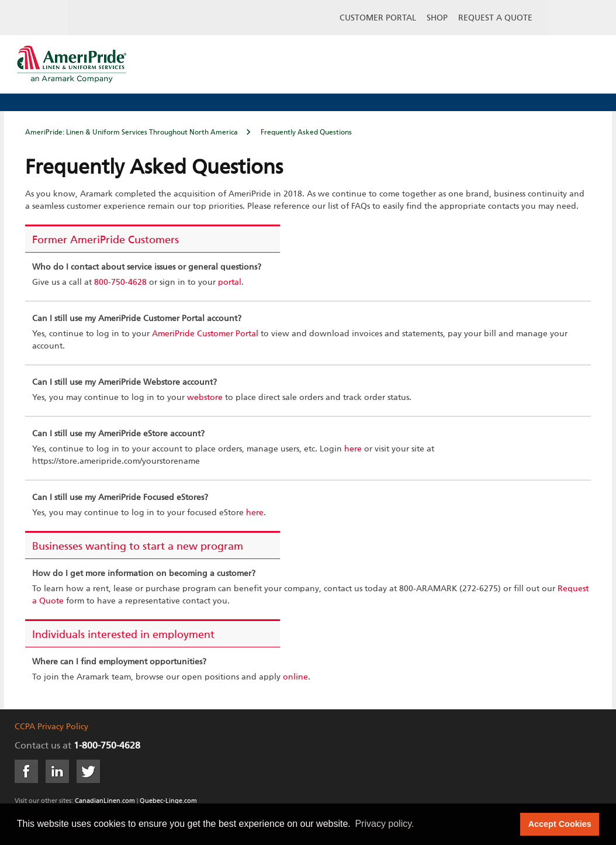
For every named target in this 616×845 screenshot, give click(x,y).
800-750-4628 (120, 282)
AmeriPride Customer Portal (205, 334)
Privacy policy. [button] (384, 824)
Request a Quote (495, 18)
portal (230, 282)
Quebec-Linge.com (168, 801)
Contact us (37, 746)
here (353, 449)
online (295, 677)
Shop (437, 18)
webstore (205, 398)
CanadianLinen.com (105, 801)
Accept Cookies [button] (560, 824)
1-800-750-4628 (107, 746)
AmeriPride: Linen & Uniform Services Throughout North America (131, 133)
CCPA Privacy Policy (51, 727)
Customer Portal (378, 18)
